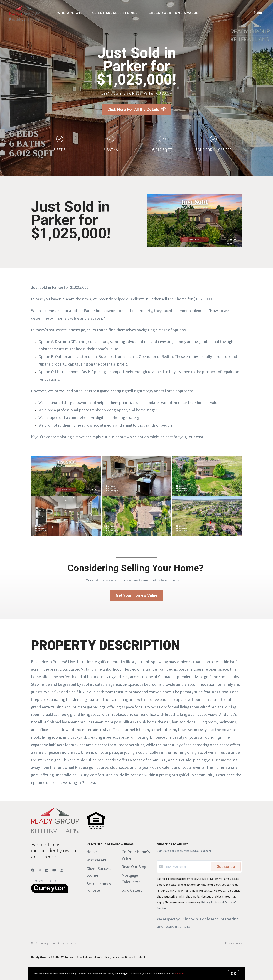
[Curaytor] (50, 892)
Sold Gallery (132, 890)
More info (180, 974)
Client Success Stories (115, 13)
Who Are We (69, 13)
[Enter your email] (187, 866)
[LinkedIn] (47, 870)
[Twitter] (40, 870)
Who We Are (97, 860)
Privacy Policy (234, 943)
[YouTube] (54, 870)
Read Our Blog (134, 867)
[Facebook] (33, 870)
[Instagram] (62, 870)
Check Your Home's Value (173, 13)
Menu (256, 13)
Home (92, 852)
